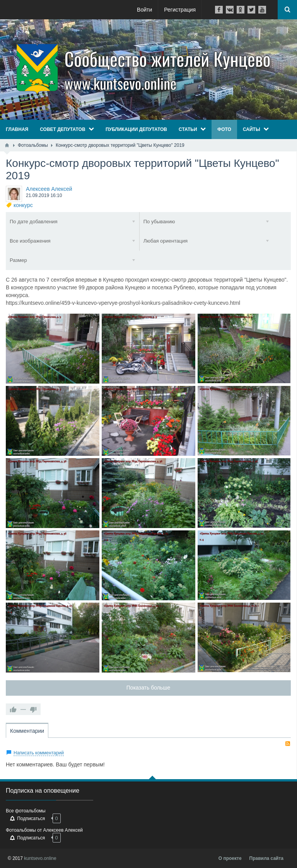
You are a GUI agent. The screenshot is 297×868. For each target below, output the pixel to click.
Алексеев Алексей (49, 189)
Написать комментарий (39, 753)
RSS (288, 744)
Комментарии (27, 731)
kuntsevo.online (40, 858)
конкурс (23, 205)
